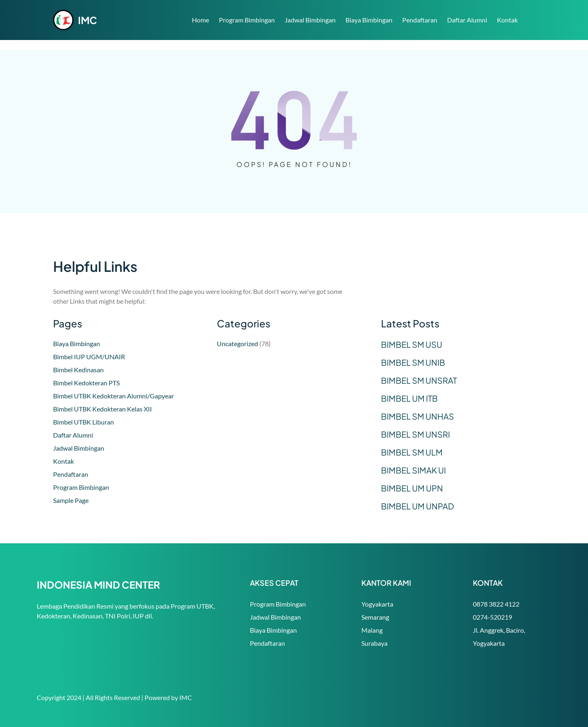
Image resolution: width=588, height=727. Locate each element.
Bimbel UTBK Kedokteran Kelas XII (102, 409)
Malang (372, 630)
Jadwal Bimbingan (79, 448)
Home (200, 20)
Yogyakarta (377, 604)
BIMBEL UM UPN (412, 488)
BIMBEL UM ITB (409, 398)
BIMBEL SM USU (412, 345)
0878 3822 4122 (496, 604)
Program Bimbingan (81, 487)
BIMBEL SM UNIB (413, 362)
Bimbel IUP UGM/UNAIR (89, 357)
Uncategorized (237, 343)
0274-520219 (492, 617)
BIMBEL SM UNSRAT (419, 380)
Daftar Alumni (73, 435)
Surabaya (374, 643)
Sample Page (71, 500)
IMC (88, 20)
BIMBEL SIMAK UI (413, 470)
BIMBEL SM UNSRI (415, 434)
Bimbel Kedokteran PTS (86, 383)
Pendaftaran (71, 474)
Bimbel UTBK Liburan (84, 422)
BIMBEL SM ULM (412, 452)
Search (531, 21)
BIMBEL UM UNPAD (418, 506)
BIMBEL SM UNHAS (418, 416)
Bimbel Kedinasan (78, 370)
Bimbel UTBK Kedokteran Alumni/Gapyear (114, 396)
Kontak (63, 461)
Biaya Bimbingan (77, 343)
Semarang (375, 617)
